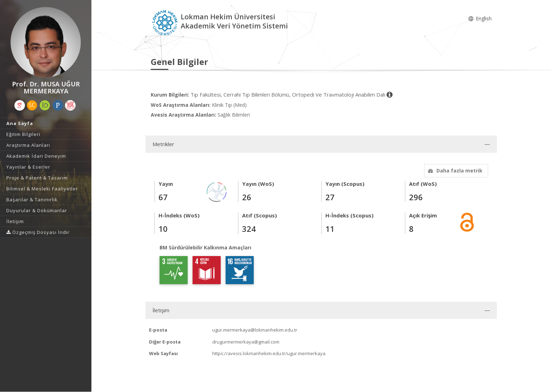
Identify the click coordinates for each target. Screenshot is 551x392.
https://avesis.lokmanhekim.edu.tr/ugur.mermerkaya (269, 353)
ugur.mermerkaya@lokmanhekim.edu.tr (255, 330)
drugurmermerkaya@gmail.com (246, 342)
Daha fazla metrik (454, 171)
